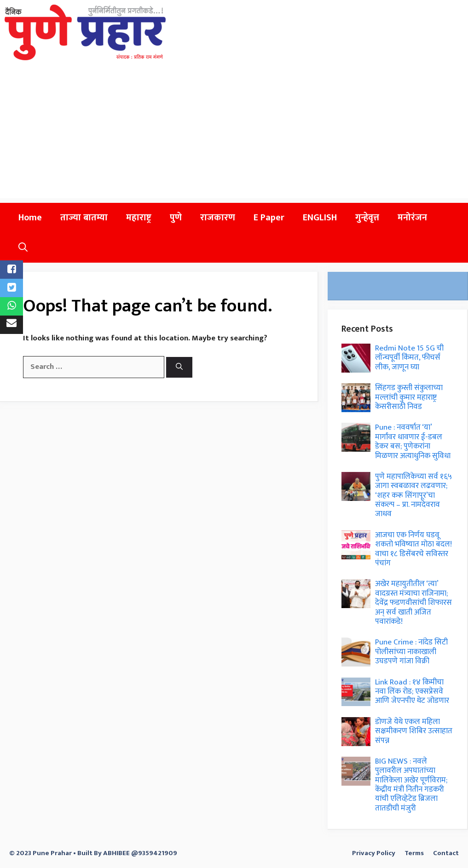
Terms (414, 853)
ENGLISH (320, 218)
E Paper (269, 218)
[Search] (179, 367)
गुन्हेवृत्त (367, 218)
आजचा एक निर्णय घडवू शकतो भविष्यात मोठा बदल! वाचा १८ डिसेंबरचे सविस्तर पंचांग (413, 549)
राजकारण (218, 218)
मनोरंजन (412, 218)
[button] (23, 248)
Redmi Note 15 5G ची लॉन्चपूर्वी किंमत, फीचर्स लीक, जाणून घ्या (409, 358)
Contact (446, 853)
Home (30, 218)
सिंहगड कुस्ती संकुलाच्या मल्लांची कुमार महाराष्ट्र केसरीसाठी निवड (409, 397)
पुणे (176, 218)
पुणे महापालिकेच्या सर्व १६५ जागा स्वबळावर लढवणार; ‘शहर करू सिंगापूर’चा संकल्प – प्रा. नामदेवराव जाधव (413, 495)
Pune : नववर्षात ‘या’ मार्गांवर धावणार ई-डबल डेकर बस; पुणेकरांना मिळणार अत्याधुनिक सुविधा (413, 441)
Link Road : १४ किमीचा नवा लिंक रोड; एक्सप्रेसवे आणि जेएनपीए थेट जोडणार (412, 692)
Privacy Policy (374, 853)
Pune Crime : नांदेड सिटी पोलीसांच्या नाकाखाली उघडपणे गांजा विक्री (411, 652)
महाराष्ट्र (139, 218)
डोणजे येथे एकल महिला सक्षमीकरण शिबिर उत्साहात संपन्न (414, 731)
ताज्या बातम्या (84, 218)
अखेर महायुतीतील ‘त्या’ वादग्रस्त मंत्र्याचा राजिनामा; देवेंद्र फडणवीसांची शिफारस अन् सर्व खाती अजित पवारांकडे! (413, 603)
